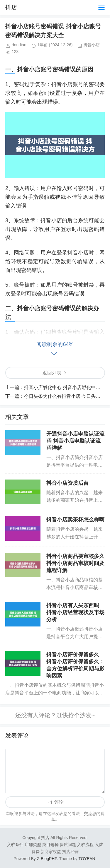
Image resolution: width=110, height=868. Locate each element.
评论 (59, 802)
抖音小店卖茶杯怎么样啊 (75, 520)
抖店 (11, 7)
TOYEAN (87, 859)
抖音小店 (92, 45)
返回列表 (52, 373)
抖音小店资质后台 (67, 483)
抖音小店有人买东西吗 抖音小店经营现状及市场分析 (75, 612)
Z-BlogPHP (47, 859)
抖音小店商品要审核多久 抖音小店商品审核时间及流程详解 (75, 563)
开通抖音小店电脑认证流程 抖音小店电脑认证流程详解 (75, 441)
